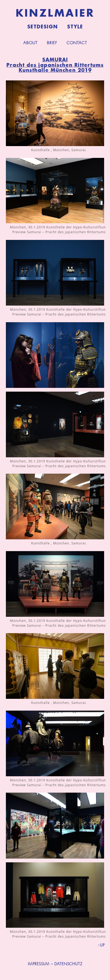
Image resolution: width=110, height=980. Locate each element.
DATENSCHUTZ (68, 964)
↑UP (101, 945)
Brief (52, 43)
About (30, 43)
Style (75, 27)
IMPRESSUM (39, 964)
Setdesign (43, 27)
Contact (77, 43)
